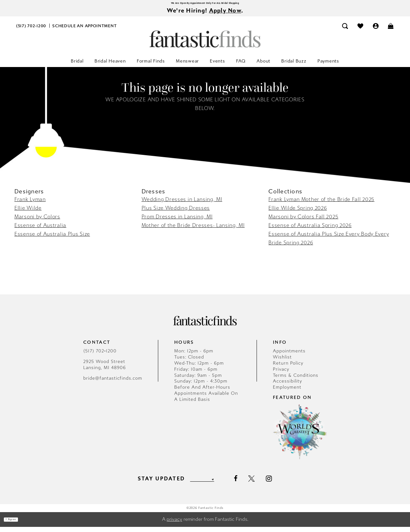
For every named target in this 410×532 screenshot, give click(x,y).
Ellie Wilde (28, 213)
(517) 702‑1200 (100, 356)
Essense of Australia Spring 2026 (310, 230)
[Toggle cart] (391, 31)
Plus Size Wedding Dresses (176, 213)
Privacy (281, 374)
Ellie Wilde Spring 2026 (298, 213)
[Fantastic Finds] (205, 44)
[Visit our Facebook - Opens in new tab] (248, 484)
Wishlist (282, 362)
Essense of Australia (40, 230)
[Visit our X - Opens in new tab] (264, 484)
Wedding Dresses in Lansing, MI (182, 204)
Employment (287, 393)
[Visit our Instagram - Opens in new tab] (282, 484)
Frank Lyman (30, 204)
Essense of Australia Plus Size (52, 239)
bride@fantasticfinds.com (113, 383)
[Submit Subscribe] (224, 484)
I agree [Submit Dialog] (18, 525)
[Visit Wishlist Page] (360, 31)
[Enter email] (202, 484)
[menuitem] (31, 31)
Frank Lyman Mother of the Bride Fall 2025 (321, 204)
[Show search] (345, 31)
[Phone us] (31, 31)
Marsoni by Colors (37, 222)
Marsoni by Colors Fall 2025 (303, 222)
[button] (376, 31)
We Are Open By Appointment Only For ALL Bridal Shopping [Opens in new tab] (205, 5)
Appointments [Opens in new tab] (289, 356)
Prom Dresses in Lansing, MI (177, 222)
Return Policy (288, 368)
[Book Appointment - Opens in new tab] (85, 31)
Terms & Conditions (296, 380)
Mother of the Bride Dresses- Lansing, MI (193, 230)
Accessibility (287, 387)
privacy (174, 525)
